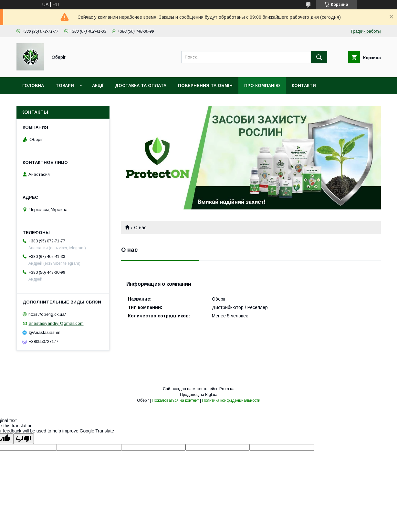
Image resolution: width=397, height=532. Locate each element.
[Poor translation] (24, 439)
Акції (98, 85)
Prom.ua (227, 389)
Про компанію (262, 85)
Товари (65, 85)
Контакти (304, 85)
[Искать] (319, 57)
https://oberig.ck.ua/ (47, 314)
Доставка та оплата (141, 85)
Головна (33, 85)
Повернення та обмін (205, 85)
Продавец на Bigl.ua (199, 395)
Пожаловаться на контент (175, 400)
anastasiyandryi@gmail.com (56, 323)
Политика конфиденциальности (231, 400)
